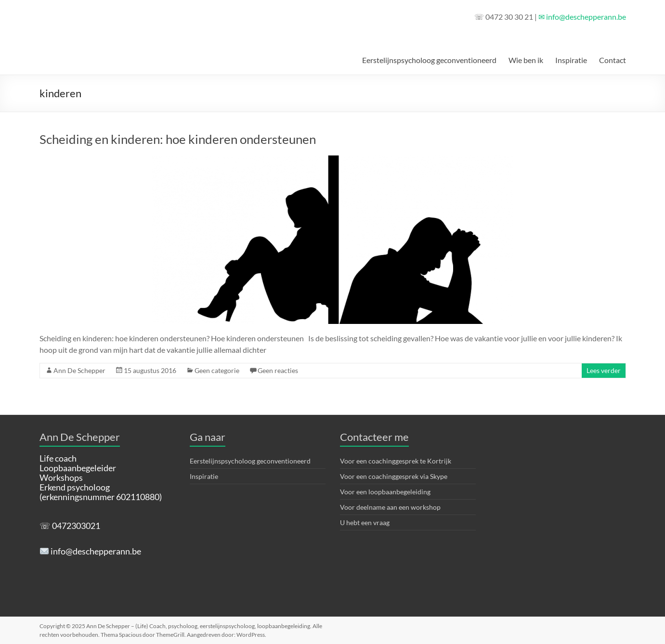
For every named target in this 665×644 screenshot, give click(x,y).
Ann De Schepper (79, 370)
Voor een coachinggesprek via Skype (394, 476)
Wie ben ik (526, 60)
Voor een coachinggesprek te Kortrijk (396, 461)
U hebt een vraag (365, 522)
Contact (613, 60)
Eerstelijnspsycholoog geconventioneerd (429, 60)
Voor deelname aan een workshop (390, 507)
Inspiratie (571, 60)
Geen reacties (278, 370)
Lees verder (604, 370)
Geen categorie (217, 370)
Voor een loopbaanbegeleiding (385, 492)
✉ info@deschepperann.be (582, 17)
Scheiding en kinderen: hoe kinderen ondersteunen (178, 139)
